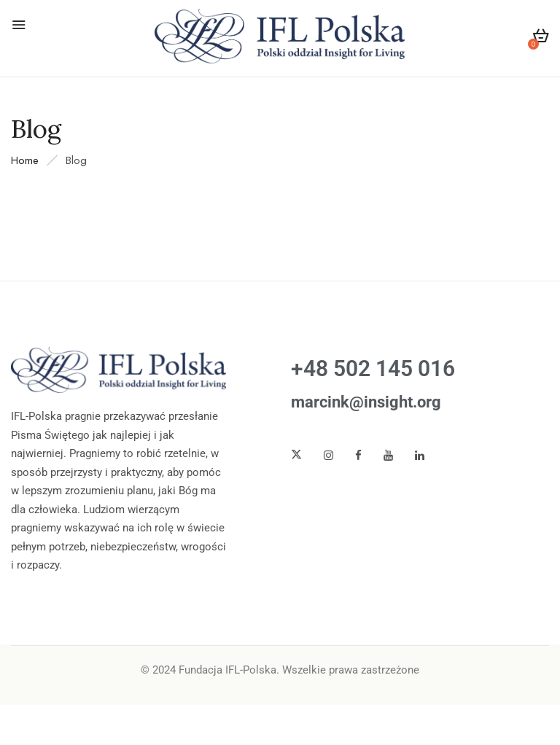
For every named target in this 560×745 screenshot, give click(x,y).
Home (25, 160)
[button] (541, 38)
